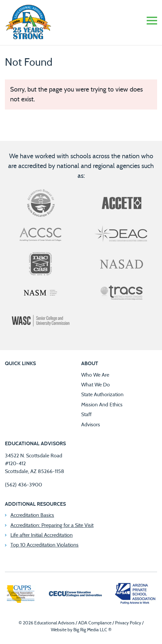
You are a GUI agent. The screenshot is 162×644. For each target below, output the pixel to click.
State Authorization (102, 395)
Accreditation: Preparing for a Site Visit (52, 525)
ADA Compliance (95, 623)
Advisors (91, 425)
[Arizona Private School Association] (135, 595)
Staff (86, 415)
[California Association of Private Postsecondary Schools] (21, 595)
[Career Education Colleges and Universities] (75, 595)
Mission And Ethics (102, 405)
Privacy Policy (128, 623)
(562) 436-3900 (23, 485)
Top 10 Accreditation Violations (44, 545)
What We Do (96, 385)
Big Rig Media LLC (90, 630)
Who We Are (95, 375)
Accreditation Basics (32, 515)
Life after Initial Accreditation (42, 535)
